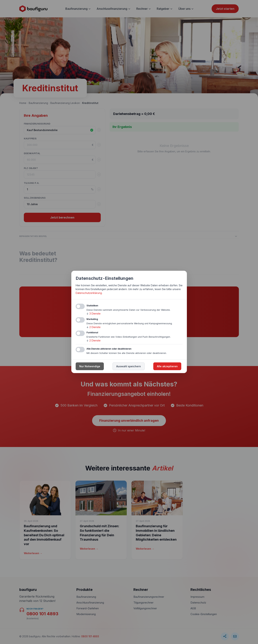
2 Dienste (94, 327)
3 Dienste (94, 314)
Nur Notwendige (90, 366)
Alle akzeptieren (167, 366)
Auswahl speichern (129, 366)
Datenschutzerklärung (89, 293)
